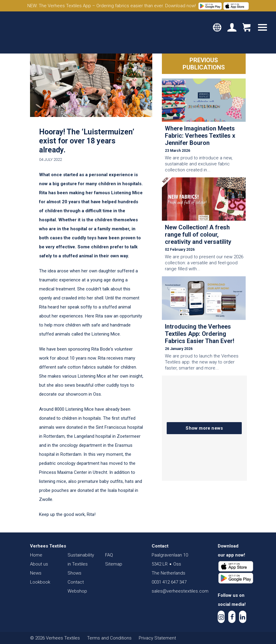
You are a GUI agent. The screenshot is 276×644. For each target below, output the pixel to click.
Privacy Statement (157, 638)
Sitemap (114, 564)
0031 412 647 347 (169, 582)
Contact (76, 582)
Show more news (204, 428)
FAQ (109, 555)
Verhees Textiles (32, 32)
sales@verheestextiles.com (180, 591)
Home (36, 555)
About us (39, 564)
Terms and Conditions (109, 638)
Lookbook (40, 582)
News (36, 573)
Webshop (77, 591)
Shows (74, 573)
